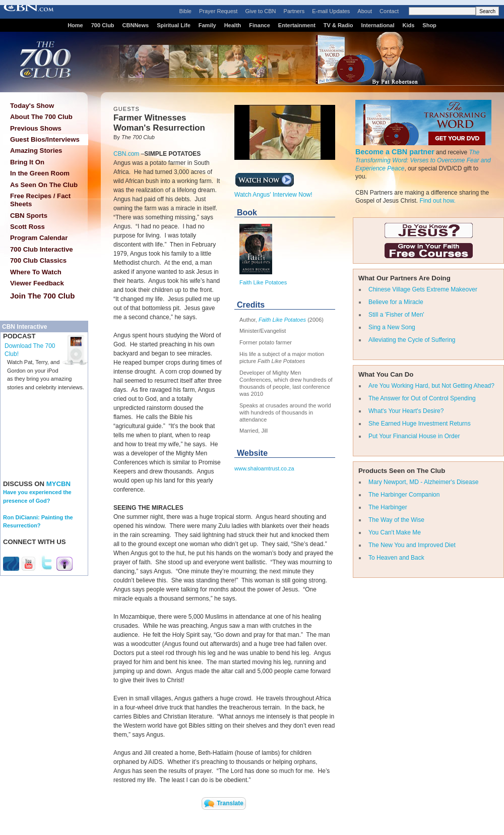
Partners (294, 11)
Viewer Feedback (37, 283)
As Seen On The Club (44, 185)
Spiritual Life (174, 25)
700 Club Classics (38, 260)
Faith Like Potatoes (263, 282)
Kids (409, 25)
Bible (185, 11)
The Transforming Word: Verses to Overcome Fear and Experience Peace (423, 160)
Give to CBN (260, 11)
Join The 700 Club (42, 296)
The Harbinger (388, 507)
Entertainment (297, 25)
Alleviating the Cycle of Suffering (412, 340)
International (377, 25)
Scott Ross (27, 227)
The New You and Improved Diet (412, 545)
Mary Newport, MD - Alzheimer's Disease (423, 482)
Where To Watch (36, 272)
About (365, 11)
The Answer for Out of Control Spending (422, 398)
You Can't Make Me (395, 532)
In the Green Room (40, 173)
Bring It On (27, 162)
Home (75, 25)
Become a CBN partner (395, 152)
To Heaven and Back (396, 558)
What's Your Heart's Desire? (406, 411)
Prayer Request (218, 11)
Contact (389, 11)
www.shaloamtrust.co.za (264, 468)
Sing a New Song (392, 327)
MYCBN (58, 484)
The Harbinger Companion (404, 495)
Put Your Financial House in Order (414, 436)
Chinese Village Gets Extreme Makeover (423, 289)
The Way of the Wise (396, 520)
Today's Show (32, 106)
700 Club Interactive (42, 249)
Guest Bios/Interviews (45, 139)
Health (233, 25)
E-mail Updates (331, 11)
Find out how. (437, 201)
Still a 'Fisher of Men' (396, 315)
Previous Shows (36, 128)
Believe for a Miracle (396, 302)
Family (207, 25)
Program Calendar (39, 238)
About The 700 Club (41, 117)
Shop (429, 25)
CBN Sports (29, 216)
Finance (260, 25)
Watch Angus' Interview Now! (273, 192)
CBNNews (136, 25)
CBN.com (126, 154)
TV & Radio (338, 25)
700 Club (103, 25)
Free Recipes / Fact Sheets (40, 200)
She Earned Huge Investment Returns (420, 424)
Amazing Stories (36, 151)
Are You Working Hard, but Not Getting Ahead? (431, 386)
